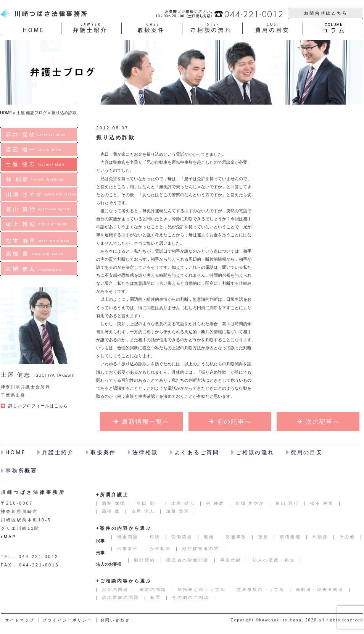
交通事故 (236, 537)
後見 (263, 537)
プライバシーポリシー (68, 620)
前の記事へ (234, 422)
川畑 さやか (39, 194)
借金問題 (128, 537)
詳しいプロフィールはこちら (38, 406)
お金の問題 (115, 589)
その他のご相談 (191, 597)
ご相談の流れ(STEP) (212, 28)
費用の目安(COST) (273, 28)
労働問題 (182, 537)
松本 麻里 (39, 239)
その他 (347, 537)
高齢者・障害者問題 (320, 589)
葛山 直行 (39, 209)
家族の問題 (153, 589)
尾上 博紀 (39, 224)
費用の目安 (307, 452)
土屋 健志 (39, 164)
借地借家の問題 (121, 597)
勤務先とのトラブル (201, 589)
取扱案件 (103, 452)
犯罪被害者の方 (201, 548)
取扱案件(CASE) (152, 28)
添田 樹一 (39, 149)
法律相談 (145, 452)
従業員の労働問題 (188, 560)
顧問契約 (145, 560)
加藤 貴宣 (178, 511)
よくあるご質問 (197, 452)
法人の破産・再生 (274, 560)
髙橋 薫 (39, 254)
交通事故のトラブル (261, 589)
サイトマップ (20, 620)
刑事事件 (128, 548)
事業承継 (231, 560)
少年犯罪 (160, 548)
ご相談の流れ (255, 452)
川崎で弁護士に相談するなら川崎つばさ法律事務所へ (45, 13)
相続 (155, 537)
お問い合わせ (325, 13)
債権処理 (290, 537)
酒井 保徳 (39, 135)
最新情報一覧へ (146, 422)
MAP (10, 537)
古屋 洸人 (39, 269)
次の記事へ (323, 422)
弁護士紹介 (58, 452)
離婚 (209, 537)
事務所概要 (21, 470)
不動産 (320, 537)
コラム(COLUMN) (333, 28)
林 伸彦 (39, 179)
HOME (31, 28)
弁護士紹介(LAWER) (91, 28)
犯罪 (156, 597)
